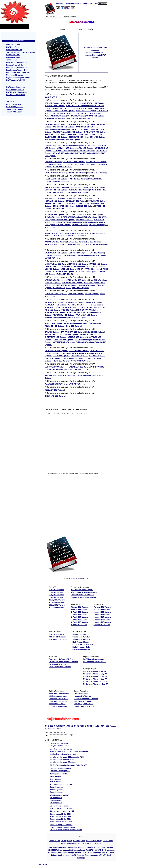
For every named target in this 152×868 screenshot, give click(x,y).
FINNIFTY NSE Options (78, 179)
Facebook (81, 578)
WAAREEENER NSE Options (56, 384)
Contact (77, 841)
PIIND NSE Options (53, 310)
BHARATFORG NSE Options (95, 132)
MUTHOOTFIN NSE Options (68, 274)
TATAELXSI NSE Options (79, 351)
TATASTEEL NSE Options (63, 353)
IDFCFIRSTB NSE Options (72, 217)
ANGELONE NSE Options (86, 111)
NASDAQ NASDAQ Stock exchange (100, 850)
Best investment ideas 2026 (61, 768)
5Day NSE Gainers (56, 595)
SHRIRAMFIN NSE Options (56, 337)
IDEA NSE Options (52, 217)
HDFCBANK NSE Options (76, 201)
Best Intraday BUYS (14, 104)
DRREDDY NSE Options (62, 167)
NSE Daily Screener (57, 634)
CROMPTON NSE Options (83, 153)
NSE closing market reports (82, 590)
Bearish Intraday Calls (81, 650)
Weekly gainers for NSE (59, 795)
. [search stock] (92, 30)
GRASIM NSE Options (62, 192)
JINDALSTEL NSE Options (56, 233)
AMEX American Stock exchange (85, 855)
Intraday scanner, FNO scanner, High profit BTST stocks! (95, 55)
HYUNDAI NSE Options (62, 209)
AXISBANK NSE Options (79, 118)
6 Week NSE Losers (79, 625)
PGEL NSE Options (53, 307)
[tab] (58, 8)
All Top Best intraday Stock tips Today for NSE (69, 765)
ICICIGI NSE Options (74, 215)
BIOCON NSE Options (94, 135)
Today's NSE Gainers (15, 109)
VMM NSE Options (85, 375)
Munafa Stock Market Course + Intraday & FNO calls (77, 3)
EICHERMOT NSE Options (55, 173)
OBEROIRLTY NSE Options (56, 294)
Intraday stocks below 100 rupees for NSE (67, 757)
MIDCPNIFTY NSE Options (88, 269)
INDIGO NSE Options (84, 220)
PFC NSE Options (96, 305)
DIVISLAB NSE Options (54, 164)
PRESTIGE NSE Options (78, 318)
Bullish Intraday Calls (81, 647)
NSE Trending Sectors (15, 90)
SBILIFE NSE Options (54, 335)
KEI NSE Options (93, 242)
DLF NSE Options (90, 164)
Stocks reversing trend (59, 806)
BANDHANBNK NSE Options (87, 127)
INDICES (90, 726)
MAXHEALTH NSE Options (75, 267)
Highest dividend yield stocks (18, 78)
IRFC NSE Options (97, 225)
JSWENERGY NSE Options (96, 233)
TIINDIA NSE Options (79, 356)
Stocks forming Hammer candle (63, 827)
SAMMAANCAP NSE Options (73, 332)
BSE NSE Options (73, 140)
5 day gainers (55, 779)
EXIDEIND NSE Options (97, 173)
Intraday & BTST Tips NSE (83, 644)
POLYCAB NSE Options (76, 312)
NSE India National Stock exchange (63, 848)
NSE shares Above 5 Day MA (95, 671)
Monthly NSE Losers (102, 610)
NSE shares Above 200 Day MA (96, 684)
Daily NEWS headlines (59, 743)
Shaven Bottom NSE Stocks (85, 706)
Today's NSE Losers (14, 112)
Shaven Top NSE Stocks (84, 704)
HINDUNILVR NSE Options (63, 206)
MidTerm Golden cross (58, 696)
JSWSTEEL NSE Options (55, 236)
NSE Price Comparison (16, 95)
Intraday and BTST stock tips (18, 73)
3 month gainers (56, 790)
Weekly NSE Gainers (79, 607)
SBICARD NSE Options (95, 332)
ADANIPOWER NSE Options (64, 108)
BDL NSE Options (60, 132)
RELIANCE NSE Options (55, 326)
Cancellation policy (94, 841)
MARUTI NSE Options (55, 267)
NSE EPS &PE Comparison (17, 92)
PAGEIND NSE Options (54, 302)
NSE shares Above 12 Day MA (95, 674)
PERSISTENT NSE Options (56, 305)
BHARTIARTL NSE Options (56, 135)
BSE (51, 726)
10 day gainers (56, 781)
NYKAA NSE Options (80, 288)
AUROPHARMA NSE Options (57, 118)
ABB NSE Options (52, 103)
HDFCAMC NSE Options (55, 201)
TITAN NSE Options (97, 356)
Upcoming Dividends (15, 75)
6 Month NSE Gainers (102, 622)
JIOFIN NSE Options (76, 233)
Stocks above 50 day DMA (60, 819)
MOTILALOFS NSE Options (87, 272)
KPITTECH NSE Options (98, 244)
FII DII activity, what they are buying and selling (69, 751)
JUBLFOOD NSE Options (76, 236)
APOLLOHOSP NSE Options (68, 113)
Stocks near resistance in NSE (62, 811)
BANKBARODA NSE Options (57, 129)
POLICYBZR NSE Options (55, 312)
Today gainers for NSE (59, 774)
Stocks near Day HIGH (81, 637)
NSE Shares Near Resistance (95, 662)
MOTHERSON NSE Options (64, 272)
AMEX (97, 726)
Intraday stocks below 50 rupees (63, 760)
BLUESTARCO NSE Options (56, 137)
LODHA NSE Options (53, 255)
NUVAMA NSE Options (62, 288)
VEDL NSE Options (68, 375)
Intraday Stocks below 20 (16, 67)
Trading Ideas (12, 60)
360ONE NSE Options (54, 97)
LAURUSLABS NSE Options (56, 253)
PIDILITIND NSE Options (94, 307)
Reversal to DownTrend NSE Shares (63, 662)
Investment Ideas (13, 57)
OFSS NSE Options (76, 294)
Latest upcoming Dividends (61, 749)
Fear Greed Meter (13, 55)
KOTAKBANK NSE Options (76, 244)
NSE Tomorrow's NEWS (16, 80)
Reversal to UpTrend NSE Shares (62, 659)
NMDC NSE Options (87, 285)
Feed (81, 837)
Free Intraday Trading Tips (17, 70)
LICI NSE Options (97, 253)
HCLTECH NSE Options (90, 198)
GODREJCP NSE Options (79, 190)
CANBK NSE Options (71, 146)
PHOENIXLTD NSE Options (73, 307)
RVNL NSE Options (73, 326)
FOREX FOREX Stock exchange (88, 853)
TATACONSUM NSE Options (56, 351)
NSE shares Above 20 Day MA (95, 676)
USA (102, 726)
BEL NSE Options (75, 132)
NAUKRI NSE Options (98, 280)
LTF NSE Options (84, 255)
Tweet (87, 578)
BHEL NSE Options (76, 135)
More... (60, 729)
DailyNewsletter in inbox (60, 746)
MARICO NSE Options (98, 264)
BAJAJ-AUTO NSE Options (56, 124)
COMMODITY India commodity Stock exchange (67, 850)
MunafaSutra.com (75, 843)
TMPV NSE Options (53, 358)
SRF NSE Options (82, 340)
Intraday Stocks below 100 (17, 62)
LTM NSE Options (99, 255)
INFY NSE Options (88, 222)
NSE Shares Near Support (94, 659)
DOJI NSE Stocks (81, 694)
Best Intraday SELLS (15, 107)
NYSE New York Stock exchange (62, 853)
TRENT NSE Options (61, 361)
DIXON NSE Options (73, 164)
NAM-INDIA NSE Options (55, 280)
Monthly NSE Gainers (102, 607)
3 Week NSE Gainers (79, 617)
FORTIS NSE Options (61, 181)
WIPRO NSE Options (78, 384)
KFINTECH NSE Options (55, 244)
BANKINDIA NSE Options (79, 129)
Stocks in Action (79, 634)
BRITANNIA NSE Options (55, 140)
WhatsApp (74, 578)
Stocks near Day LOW (81, 639)
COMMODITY (60, 726)
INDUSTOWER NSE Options (68, 222)
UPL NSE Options (81, 369)
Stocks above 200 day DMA (61, 822)
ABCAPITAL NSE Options (71, 103)
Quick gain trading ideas (60, 771)
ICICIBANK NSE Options (55, 215)
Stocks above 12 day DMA (60, 814)
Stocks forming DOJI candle (61, 825)
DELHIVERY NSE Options (96, 162)
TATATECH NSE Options (84, 353)
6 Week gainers (56, 803)
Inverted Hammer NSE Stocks (86, 699)
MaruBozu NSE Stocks (83, 701)
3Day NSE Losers (56, 592)
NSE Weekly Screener (58, 637)
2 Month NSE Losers (102, 615)
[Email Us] (68, 8)
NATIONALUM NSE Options (77, 280)
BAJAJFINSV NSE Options (79, 124)
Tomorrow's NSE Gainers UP (83, 595)
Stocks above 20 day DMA (60, 817)
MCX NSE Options (52, 269)
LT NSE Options (70, 255)
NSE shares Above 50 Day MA (95, 679)
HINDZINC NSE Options (85, 206)
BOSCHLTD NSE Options (79, 137)
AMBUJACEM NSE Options (64, 111)
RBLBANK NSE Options (73, 323)
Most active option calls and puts (63, 754)
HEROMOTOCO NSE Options (57, 204)
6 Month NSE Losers (102, 625)
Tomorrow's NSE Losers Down (83, 597)
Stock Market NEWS (14, 50)
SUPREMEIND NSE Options (64, 342)
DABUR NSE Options (53, 162)
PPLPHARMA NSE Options (87, 315)
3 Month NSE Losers (102, 620)
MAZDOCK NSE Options (97, 267)
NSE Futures (111, 726)
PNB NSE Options (69, 310)
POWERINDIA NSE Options (64, 315)
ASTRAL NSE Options (76, 116)
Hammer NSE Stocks (82, 696)
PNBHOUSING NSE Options (89, 310)
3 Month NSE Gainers (102, 617)
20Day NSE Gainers (57, 605)
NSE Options (51, 729)
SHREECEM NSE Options (90, 335)
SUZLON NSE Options (85, 342)
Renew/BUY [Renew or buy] (103, 3)
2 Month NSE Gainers (102, 612)
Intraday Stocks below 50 (16, 65)
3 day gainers (55, 776)
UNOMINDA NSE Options (63, 369)
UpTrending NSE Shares (59, 664)
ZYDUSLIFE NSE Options (55, 396)
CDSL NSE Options (88, 146)
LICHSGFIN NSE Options (79, 253)
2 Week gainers (56, 798)
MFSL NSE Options (69, 269)
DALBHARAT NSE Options (74, 162)
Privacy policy (67, 841)
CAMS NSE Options (53, 146)
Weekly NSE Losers (79, 610)
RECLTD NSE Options (93, 323)
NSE (47, 726)
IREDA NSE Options (80, 225)
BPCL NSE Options (98, 137)
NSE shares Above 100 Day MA (96, 681)
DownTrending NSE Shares (60, 667)
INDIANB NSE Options (66, 220)
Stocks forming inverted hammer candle (66, 830)
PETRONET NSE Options (78, 305)
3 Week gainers (56, 800)
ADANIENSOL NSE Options (94, 103)
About (83, 841)
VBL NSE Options (52, 375)
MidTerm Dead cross (57, 704)
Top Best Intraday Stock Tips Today (21, 52)
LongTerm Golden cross (59, 699)
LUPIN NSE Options (53, 258)
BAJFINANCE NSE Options (64, 127)
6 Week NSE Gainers (79, 622)
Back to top (43, 864)
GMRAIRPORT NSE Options (94, 187)
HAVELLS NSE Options (70, 198)
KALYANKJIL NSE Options (56, 242)
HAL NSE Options (52, 198)
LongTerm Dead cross (58, 706)
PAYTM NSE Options (94, 302)
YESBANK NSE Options (55, 390)
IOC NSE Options (64, 225)
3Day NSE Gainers (56, 590)
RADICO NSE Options (54, 323)
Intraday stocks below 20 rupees (63, 762)
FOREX (83, 726)
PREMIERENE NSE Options (56, 318)
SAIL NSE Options (52, 332)
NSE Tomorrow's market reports (84, 592)
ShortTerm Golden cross (59, 694)
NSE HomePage (13, 47)
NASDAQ (69, 726)
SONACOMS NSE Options (63, 340)
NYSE (77, 726)
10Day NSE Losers (56, 602)
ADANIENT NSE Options (55, 106)
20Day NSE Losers (56, 608)
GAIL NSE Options (52, 187)
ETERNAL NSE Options (77, 173)
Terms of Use (55, 841)
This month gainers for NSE (61, 785)
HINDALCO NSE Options (79, 204)
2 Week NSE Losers (79, 615)
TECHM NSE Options (61, 356)
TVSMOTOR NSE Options (81, 361)
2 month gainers (56, 787)
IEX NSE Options (90, 217)
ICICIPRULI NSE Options (94, 215)
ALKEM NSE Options (85, 108)
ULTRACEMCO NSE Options (56, 367)
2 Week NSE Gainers (79, 612)
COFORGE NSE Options (85, 151)
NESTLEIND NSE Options (72, 283)
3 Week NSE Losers (79, 620)
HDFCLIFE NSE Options (97, 201)
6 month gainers (56, 792)
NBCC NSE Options (53, 283)
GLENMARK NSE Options (71, 187)
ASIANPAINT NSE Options (55, 116)
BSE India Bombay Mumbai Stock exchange (96, 848)
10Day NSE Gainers (57, 600)
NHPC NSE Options (92, 283)
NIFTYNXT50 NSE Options (67, 285)
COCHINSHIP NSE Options (63, 151)
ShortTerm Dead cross (58, 701)
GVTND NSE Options (80, 192)
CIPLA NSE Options (85, 148)
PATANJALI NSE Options (75, 302)
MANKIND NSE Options (79, 264)
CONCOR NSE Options (62, 153)
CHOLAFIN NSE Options (66, 148)
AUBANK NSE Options (95, 116)
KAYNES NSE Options (76, 242)
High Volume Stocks (81, 642)
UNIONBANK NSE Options (80, 367)
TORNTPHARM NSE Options (73, 358)
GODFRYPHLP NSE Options (56, 190)
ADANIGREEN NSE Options (77, 106)
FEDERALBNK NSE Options (56, 179)
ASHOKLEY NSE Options (91, 113)
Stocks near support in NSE (61, 808)
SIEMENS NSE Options (77, 337)
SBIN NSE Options (71, 335)
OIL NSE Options (92, 294)
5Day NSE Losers (56, 597)
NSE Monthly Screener (58, 639)
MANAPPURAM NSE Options (57, 264)
